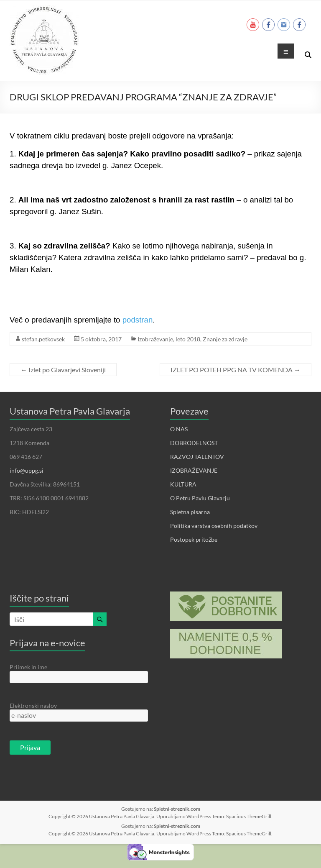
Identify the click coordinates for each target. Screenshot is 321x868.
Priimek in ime (28, 667)
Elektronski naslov (33, 705)
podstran (138, 320)
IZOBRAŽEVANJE (194, 470)
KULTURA (183, 484)
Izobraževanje (155, 339)
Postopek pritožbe (194, 539)
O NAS (179, 429)
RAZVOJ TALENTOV (197, 457)
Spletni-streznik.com (177, 809)
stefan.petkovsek (43, 339)
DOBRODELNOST (194, 443)
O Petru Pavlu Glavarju (200, 498)
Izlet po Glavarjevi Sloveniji (63, 370)
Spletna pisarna (190, 512)
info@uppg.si (27, 470)
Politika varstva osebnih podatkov (214, 526)
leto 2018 (188, 339)
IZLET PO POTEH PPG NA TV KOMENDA (236, 370)
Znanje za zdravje (225, 339)
